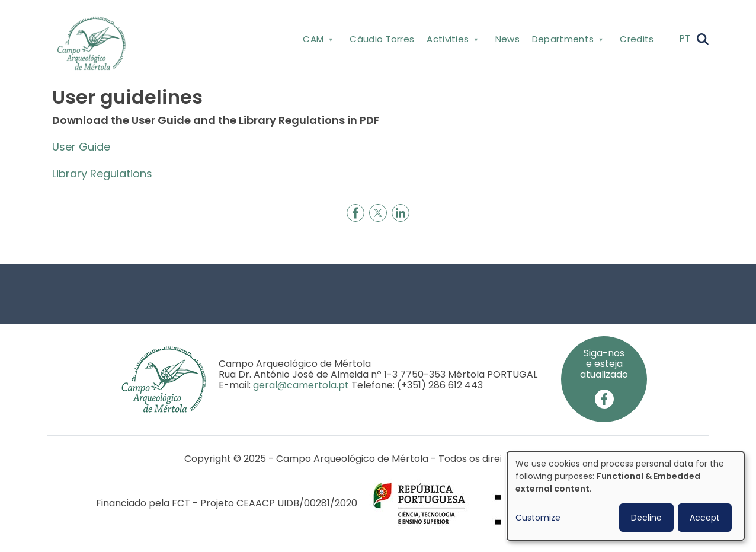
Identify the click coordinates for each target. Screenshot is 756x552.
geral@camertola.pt (301, 385)
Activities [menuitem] (451, 41)
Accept (705, 518)
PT (685, 38)
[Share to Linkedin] (401, 213)
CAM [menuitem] (317, 41)
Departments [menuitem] (566, 41)
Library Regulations (102, 173)
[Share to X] (378, 213)
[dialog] (626, 496)
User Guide (81, 147)
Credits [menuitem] (637, 39)
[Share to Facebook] (355, 213)
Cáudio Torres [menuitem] (382, 39)
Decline (646, 518)
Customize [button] (538, 518)
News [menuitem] (507, 39)
